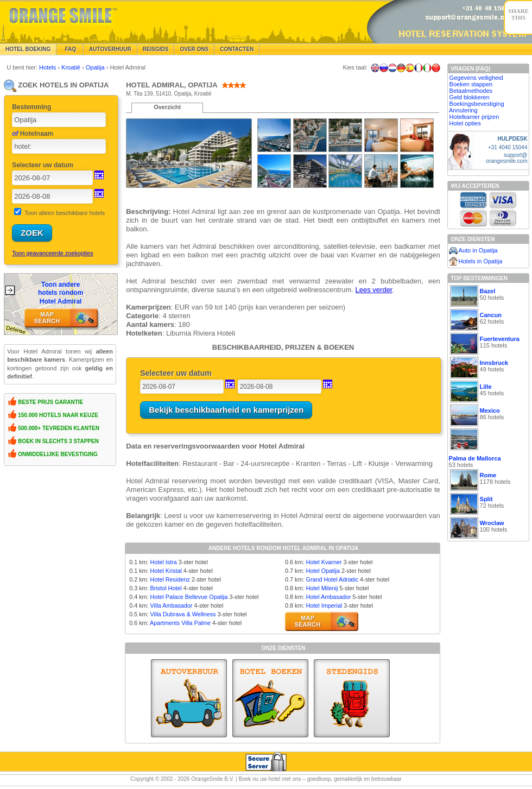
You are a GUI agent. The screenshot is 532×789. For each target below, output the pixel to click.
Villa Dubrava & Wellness (183, 614)
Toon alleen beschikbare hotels (65, 213)
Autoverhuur (110, 49)
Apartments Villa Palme (180, 623)
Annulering (463, 110)
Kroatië (72, 67)
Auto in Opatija (478, 250)
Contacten (237, 49)
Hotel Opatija (322, 571)
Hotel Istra (164, 562)
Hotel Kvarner (324, 562)
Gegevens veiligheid (476, 78)
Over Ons (194, 49)
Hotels (48, 67)
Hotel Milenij (322, 588)
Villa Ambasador (172, 605)
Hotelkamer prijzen (474, 117)
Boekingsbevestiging (477, 104)
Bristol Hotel (166, 588)
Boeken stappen (471, 84)
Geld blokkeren (470, 97)
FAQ (70, 49)
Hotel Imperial (324, 605)
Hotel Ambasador (328, 597)
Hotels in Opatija (481, 261)
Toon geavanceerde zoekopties (52, 253)
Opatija (96, 67)
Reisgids (156, 49)
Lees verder (374, 290)
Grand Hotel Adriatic (332, 579)
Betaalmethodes (471, 91)
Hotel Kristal (166, 571)
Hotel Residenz (170, 579)
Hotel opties (465, 123)
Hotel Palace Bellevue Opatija (189, 597)
